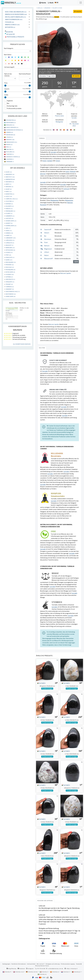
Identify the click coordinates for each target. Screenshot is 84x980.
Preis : (6, 83)
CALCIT (9, 196)
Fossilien (10, 22)
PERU (9, 147)
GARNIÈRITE (10, 216)
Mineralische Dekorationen (16, 14)
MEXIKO (9, 144)
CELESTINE (10, 201)
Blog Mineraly (11, 969)
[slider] (5, 86)
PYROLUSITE (10, 257)
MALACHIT (9, 245)
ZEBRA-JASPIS (11, 296)
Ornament (47, 8)
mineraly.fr (7, 972)
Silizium (47, 233)
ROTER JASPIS (10, 272)
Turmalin (74, 118)
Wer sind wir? (41, 964)
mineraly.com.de (32, 972)
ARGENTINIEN (11, 122)
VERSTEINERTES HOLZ (13, 291)
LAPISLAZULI (10, 240)
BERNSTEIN (10, 194)
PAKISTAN (10, 149)
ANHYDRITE (10, 182)
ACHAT (9, 172)
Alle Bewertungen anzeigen (22, 344)
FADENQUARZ (10, 211)
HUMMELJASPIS (11, 226)
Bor (45, 236)
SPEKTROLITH (10, 279)
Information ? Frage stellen (47, 76)
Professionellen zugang (68, 964)
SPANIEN (10, 132)
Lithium (47, 252)
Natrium (47, 246)
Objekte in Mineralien (14, 19)
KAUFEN (78, 11)
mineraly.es (55, 972)
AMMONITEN (10, 179)
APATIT (8, 184)
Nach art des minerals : (8, 75)
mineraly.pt (76, 972)
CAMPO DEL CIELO (12, 199)
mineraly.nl (66, 972)
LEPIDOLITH (10, 243)
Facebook (21, 969)
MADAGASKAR (12, 142)
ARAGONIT (9, 187)
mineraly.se (42, 974)
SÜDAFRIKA (10, 159)
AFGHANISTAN (11, 120)
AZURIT (9, 189)
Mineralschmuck (12, 25)
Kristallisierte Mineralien (15, 17)
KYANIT (9, 235)
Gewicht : (7, 89)
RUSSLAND (10, 152)
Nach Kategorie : (9, 48)
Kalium (46, 255)
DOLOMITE (10, 206)
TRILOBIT (9, 284)
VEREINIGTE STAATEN (13, 157)
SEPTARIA (9, 277)
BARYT (9, 191)
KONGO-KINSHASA (12, 127)
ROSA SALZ (10, 267)
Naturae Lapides (66, 273)
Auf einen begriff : (10, 67)
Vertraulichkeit (31, 964)
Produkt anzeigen (47, 689)
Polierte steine (57, 8)
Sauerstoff (48, 229)
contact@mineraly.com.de (56, 969)
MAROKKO (10, 140)
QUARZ (9, 260)
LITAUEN (9, 137)
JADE (8, 228)
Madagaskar (59, 122)
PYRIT (8, 255)
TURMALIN (10, 287)
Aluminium (48, 239)
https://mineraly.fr (72, 969)
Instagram (30, 969)
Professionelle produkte (15, 37)
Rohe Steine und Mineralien (16, 12)
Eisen (46, 242)
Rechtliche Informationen (19, 964)
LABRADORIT (11, 238)
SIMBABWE (10, 162)
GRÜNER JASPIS (11, 221)
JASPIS (9, 230)
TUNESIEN (10, 154)
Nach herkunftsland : (25, 75)
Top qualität (10, 34)
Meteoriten (10, 27)
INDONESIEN (11, 135)
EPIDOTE (9, 209)
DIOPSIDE (9, 204)
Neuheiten (9, 32)
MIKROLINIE (10, 248)
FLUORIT (9, 213)
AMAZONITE (10, 174)
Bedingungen (6, 964)
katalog (40, 8)
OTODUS (9, 252)
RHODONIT (10, 265)
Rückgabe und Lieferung (53, 964)
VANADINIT (10, 289)
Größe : (7, 95)
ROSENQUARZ (11, 270)
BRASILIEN (10, 125)
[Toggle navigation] (81, 3)
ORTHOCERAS (10, 250)
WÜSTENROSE (11, 294)
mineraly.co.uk (19, 972)
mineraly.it (44, 972)
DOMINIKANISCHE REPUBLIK (14, 130)
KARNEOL (9, 233)
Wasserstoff (48, 258)
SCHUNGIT (10, 274)
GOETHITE (10, 218)
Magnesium (48, 249)
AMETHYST (10, 177)
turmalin (41, 683)
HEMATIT (9, 223)
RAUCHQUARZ (11, 262)
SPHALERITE (10, 282)
